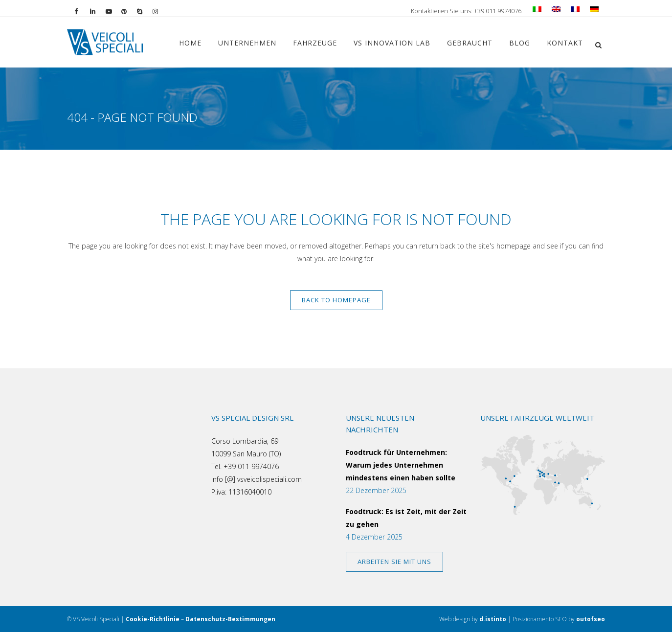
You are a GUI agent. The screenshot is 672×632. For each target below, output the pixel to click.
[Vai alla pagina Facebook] (82, 11)
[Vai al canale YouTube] (113, 11)
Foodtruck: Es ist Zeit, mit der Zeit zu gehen (406, 518)
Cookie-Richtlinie (153, 619)
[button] (598, 44)
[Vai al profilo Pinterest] (129, 11)
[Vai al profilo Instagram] (160, 11)
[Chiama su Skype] (145, 11)
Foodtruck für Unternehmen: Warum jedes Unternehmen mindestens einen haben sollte (401, 465)
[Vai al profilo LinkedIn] (98, 11)
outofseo (591, 619)
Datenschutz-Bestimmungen (230, 619)
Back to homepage (336, 300)
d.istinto (493, 619)
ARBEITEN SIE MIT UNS (394, 562)
